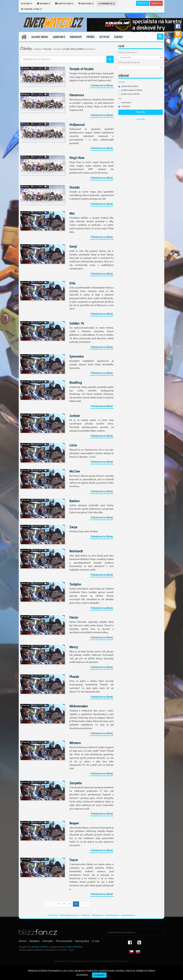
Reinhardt (76, 551)
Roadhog (76, 383)
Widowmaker (79, 706)
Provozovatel (64, 941)
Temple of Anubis (81, 69)
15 (70, 904)
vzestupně (125, 103)
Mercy (74, 647)
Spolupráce (82, 941)
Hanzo (74, 618)
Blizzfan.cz (27, 3)
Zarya (73, 527)
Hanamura (77, 95)
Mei (72, 214)
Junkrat (74, 416)
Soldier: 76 (77, 324)
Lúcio (73, 446)
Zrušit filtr (141, 119)
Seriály (119, 37)
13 (58, 904)
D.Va (72, 284)
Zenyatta (75, 783)
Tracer (74, 860)
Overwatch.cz (107, 3)
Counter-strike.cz (32, 9)
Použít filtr (141, 112)
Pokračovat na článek (102, 86)
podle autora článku (129, 94)
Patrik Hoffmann (74, 947)
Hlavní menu (40, 37)
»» (87, 904)
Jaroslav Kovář (39, 947)
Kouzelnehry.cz (128, 915)
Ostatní (104, 37)
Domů (23, 941)
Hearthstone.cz (64, 3)
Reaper (74, 824)
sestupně (124, 106)
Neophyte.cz (98, 915)
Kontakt (48, 941)
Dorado (75, 188)
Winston (75, 743)
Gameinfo (59, 37)
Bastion (74, 501)
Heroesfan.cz (86, 3)
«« (47, 904)
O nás (96, 941)
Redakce (35, 941)
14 (64, 904)
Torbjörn (75, 585)
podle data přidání (128, 86)
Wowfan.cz (44, 3)
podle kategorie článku (130, 90)
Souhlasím (99, 975)
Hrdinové (76, 37)
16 (76, 904)
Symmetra (76, 357)
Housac (25, 68)
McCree (75, 472)
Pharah (74, 677)
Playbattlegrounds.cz (69, 915)
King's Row (77, 158)
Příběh (90, 37)
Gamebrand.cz (113, 915)
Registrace (156, 3)
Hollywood (77, 125)
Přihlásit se (143, 3)
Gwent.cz (86, 915)
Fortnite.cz (53, 915)
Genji (73, 247)
